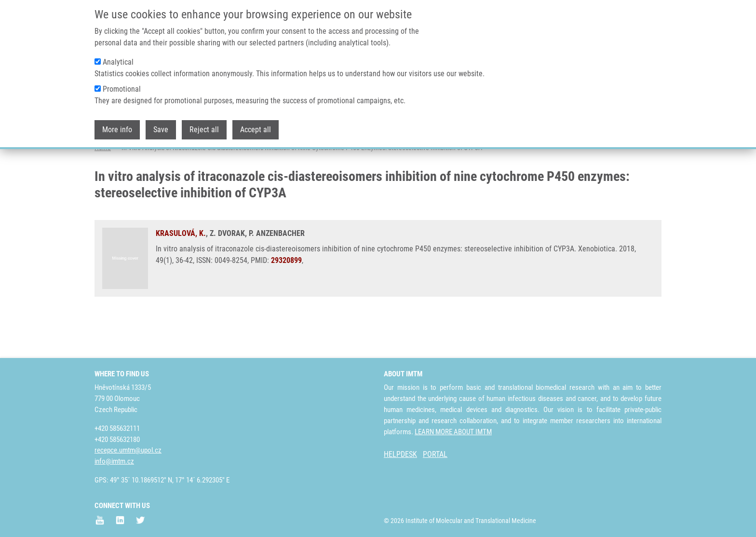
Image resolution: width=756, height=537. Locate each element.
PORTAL (435, 454)
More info (117, 126)
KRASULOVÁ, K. (181, 271)
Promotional (122, 86)
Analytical (118, 59)
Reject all (204, 126)
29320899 (286, 298)
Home (103, 186)
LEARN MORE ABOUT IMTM (453, 432)
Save (161, 126)
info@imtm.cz (114, 461)
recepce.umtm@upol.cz (128, 450)
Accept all (256, 126)
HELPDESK (400, 454)
